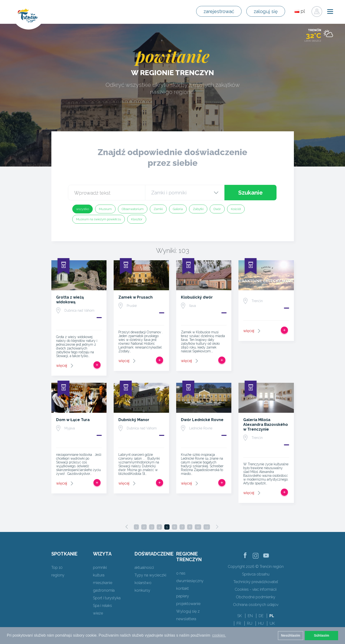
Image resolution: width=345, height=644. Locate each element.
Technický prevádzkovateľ (256, 582)
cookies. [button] (219, 635)
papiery (183, 596)
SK (240, 616)
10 (198, 527)
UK (272, 623)
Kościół (236, 209)
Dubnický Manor (134, 420)
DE (261, 616)
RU (250, 623)
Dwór (217, 209)
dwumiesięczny (190, 581)
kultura (99, 575)
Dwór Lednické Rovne (202, 420)
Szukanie (250, 193)
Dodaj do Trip (97, 365)
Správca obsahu (256, 574)
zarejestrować (219, 11)
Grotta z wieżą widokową (70, 300)
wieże (98, 613)
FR (239, 623)
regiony (58, 575)
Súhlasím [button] (321, 635)
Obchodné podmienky (256, 597)
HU (261, 623)
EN (250, 616)
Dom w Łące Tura (73, 420)
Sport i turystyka (107, 598)
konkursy (142, 590)
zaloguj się (266, 11)
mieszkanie (103, 583)
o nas (181, 573)
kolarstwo (143, 583)
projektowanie (188, 604)
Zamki (158, 209)
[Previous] (127, 527)
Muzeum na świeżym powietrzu (99, 219)
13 (207, 527)
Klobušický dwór (197, 297)
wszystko (83, 209)
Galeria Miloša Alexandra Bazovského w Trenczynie (266, 425)
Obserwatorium (133, 209)
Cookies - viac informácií (256, 589)
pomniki (100, 568)
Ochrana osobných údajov (256, 605)
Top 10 (57, 568)
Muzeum (105, 209)
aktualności (144, 568)
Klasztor (137, 219)
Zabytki (198, 209)
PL (272, 616)
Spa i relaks (102, 606)
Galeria (178, 209)
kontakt (182, 588)
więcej (62, 366)
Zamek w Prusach (136, 297)
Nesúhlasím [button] (291, 635)
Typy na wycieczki (150, 575)
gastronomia (104, 590)
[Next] (217, 527)
